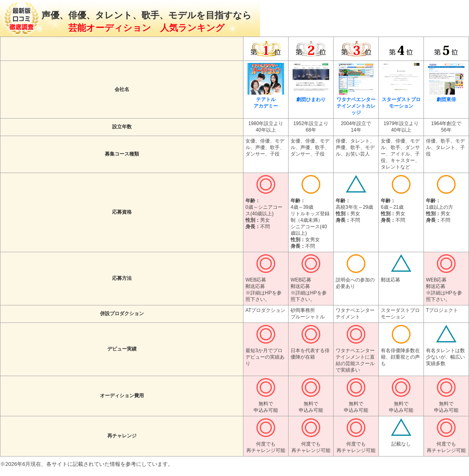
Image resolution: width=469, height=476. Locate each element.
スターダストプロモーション (401, 100)
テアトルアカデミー (266, 100)
